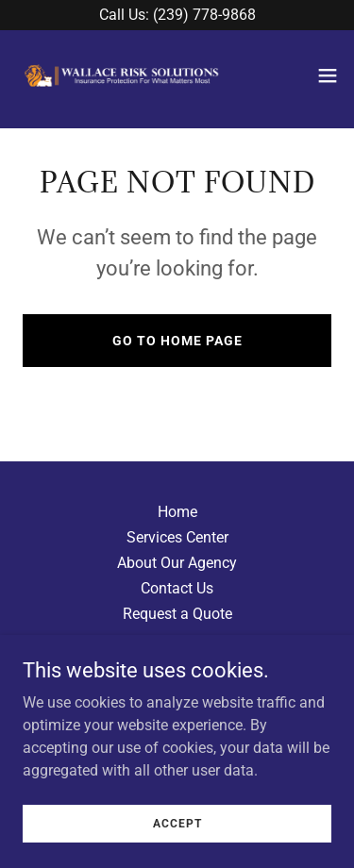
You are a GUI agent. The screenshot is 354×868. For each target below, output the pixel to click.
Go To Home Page (177, 341)
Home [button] (177, 512)
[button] (328, 75)
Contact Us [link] (177, 588)
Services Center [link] (177, 537)
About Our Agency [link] (177, 563)
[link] (121, 75)
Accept (177, 849)
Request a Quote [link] (177, 614)
